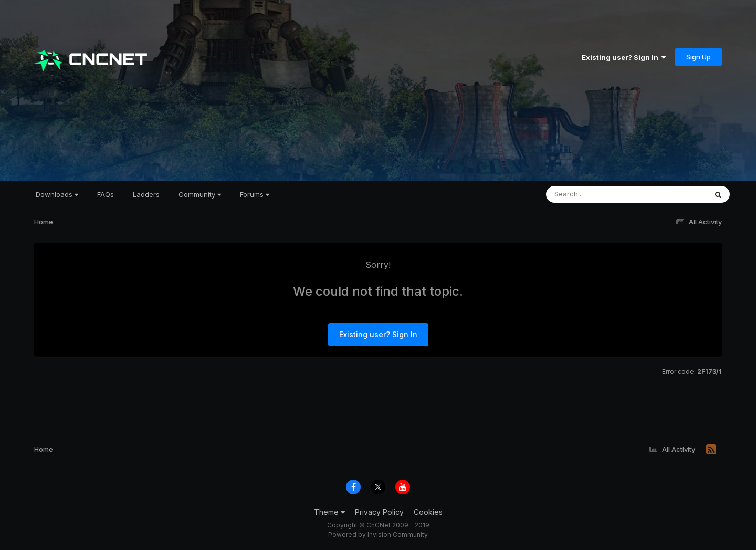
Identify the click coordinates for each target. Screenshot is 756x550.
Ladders (146, 194)
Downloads (57, 194)
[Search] (598, 194)
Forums (255, 194)
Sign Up (699, 57)
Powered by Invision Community (378, 535)
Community (200, 194)
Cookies (428, 512)
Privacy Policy (379, 512)
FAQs (106, 194)
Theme (329, 512)
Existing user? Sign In (624, 57)
